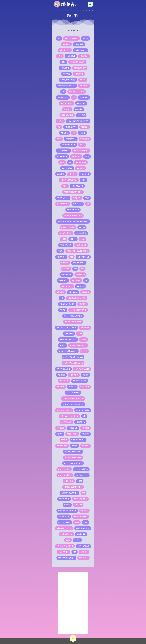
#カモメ (83, 339)
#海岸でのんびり (80, 50)
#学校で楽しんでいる (64, 528)
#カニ (82, 239)
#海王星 (85, 38)
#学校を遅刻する (66, 534)
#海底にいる (79, 74)
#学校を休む (81, 534)
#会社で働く (71, 56)
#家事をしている (63, 198)
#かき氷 (82, 133)
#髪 (82, 269)
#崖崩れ (67, 505)
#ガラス (77, 540)
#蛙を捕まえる (63, 97)
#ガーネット (83, 558)
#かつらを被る (81, 233)
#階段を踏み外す (80, 68)
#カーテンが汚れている (73, 458)
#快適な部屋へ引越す (68, 80)
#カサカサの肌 (81, 162)
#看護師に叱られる (78, 440)
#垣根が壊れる (71, 139)
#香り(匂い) (81, 103)
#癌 (75, 552)
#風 (88, 204)
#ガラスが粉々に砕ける (65, 546)
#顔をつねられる (67, 115)
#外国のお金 (69, 481)
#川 (84, 416)
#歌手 (65, 186)
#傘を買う (80, 168)
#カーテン (86, 446)
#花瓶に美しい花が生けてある (77, 251)
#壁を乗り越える (79, 263)
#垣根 (59, 139)
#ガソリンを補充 (64, 522)
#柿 (74, 133)
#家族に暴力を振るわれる (73, 215)
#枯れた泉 (60, 387)
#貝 (59, 38)
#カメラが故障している (78, 310)
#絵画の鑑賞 (79, 44)
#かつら (82, 227)
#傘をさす (72, 174)
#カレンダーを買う (73, 393)
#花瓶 (60, 251)
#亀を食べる (85, 328)
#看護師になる (62, 446)
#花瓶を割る (61, 257)
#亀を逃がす (69, 334)
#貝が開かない (65, 50)
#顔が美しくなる (67, 103)
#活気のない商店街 (68, 227)
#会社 (60, 56)
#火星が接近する (63, 204)
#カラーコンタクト (80, 381)
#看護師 (64, 440)
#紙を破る (86, 292)
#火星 (87, 198)
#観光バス (86, 434)
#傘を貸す (60, 174)
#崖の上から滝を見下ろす (67, 511)
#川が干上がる (66, 422)
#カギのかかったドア (81, 151)
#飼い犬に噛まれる (72, 38)
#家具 (87, 156)
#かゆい (63, 345)
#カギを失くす (62, 156)
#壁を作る (65, 263)
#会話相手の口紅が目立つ (66, 86)
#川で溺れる (80, 422)
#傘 (70, 162)
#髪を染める (73, 292)
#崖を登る (84, 511)
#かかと (60, 121)
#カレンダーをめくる (64, 410)
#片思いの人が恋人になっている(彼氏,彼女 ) (73, 221)
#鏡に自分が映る (71, 127)
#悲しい (73, 239)
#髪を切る (60, 292)
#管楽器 (60, 434)
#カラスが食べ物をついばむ (73, 357)
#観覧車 (75, 446)
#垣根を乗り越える (69, 145)
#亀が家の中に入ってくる (77, 298)
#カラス (84, 351)
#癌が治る (84, 552)
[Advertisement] (73, 603)
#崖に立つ (78, 505)
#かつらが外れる (66, 233)
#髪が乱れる (63, 280)
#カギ (82, 145)
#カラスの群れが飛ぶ (82, 369)
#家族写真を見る (73, 210)
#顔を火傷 (81, 115)
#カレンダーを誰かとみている (73, 398)
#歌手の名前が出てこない (73, 192)
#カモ (80, 334)
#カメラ (63, 310)
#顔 (74, 97)
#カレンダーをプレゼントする (73, 404)
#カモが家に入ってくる (68, 339)
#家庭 (64, 239)
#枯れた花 (72, 387)
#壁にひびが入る (83, 257)
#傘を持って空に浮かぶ (69, 180)
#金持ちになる (81, 245)
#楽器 (77, 522)
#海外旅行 (66, 44)
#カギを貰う (76, 156)
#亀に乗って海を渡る (67, 304)
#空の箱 (85, 375)
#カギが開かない (63, 151)
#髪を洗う (80, 286)
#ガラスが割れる (83, 546)
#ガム (68, 540)
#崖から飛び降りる (80, 499)
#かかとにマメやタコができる (78, 121)
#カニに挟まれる (66, 245)
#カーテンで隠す (64, 469)
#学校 (86, 522)
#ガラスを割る (64, 552)
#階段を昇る (65, 68)
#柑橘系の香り (72, 434)
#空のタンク (74, 375)
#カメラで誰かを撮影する (73, 316)
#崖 (83, 493)
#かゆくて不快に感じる (78, 345)
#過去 (62, 162)
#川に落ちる (73, 428)
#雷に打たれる (67, 286)
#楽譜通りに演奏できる (69, 493)
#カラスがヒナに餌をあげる (73, 363)
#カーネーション (82, 475)
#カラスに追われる (63, 369)
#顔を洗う (67, 109)
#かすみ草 (77, 198)
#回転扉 (83, 80)
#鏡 (59, 127)
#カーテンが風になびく (73, 452)
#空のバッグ (64, 381)
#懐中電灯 (66, 74)
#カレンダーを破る (83, 410)
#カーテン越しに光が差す (73, 463)
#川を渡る (86, 428)
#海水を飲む (84, 56)
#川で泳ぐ (60, 428)
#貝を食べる (84, 86)
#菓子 (83, 180)
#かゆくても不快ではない (68, 351)
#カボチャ (66, 269)
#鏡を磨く (64, 133)
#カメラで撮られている (73, 322)
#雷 (86, 280)
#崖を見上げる (64, 517)
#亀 (62, 298)
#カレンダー (85, 387)
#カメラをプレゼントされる (66, 328)
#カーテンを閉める (65, 475)
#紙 (75, 269)
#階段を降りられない (77, 62)
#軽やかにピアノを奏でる (69, 416)
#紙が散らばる (66, 275)
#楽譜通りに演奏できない (73, 487)
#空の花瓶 (61, 375)
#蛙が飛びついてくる (77, 92)
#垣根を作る (85, 139)
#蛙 (63, 92)
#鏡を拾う (85, 127)
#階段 (63, 62)
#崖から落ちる (64, 499)
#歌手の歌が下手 (77, 186)
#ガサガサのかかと (80, 517)
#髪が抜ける (80, 275)
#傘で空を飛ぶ (67, 168)
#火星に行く (78, 204)
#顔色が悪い (84, 97)
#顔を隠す (79, 109)
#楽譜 (80, 481)
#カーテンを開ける (81, 469)
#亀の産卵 (83, 304)
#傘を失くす (85, 174)
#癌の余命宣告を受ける (66, 558)
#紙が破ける (76, 280)
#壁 (71, 257)
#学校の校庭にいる (83, 528)
